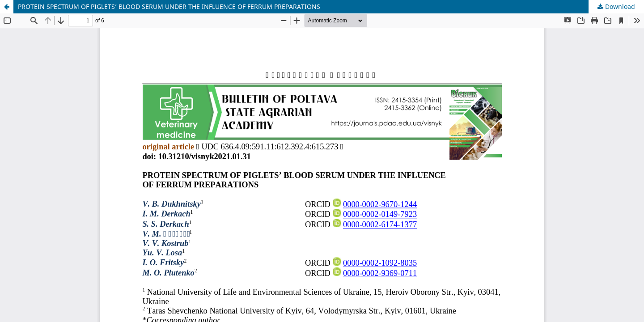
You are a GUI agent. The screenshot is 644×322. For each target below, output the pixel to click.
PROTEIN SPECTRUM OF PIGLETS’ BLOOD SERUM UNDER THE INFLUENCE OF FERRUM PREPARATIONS (169, 6)
